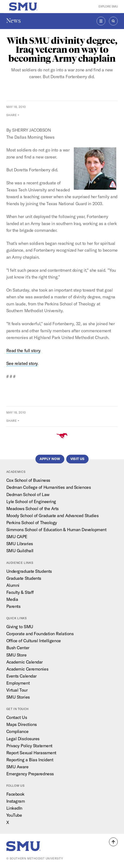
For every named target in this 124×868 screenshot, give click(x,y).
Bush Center (18, 648)
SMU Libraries (20, 544)
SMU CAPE (17, 537)
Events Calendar (21, 676)
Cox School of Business (28, 480)
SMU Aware (17, 767)
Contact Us (17, 717)
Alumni (13, 585)
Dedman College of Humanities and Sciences (49, 487)
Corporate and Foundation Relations (40, 634)
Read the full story (23, 351)
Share (12, 115)
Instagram (16, 801)
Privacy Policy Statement (29, 746)
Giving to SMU (20, 627)
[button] (113, 842)
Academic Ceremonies (27, 669)
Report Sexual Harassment (31, 753)
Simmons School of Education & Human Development (56, 530)
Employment (18, 683)
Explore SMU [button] (108, 6)
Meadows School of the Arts (33, 509)
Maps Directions (22, 724)
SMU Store (17, 655)
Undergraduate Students (29, 571)
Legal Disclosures (23, 739)
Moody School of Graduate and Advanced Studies (53, 516)
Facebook (15, 794)
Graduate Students (24, 578)
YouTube (14, 815)
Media (12, 599)
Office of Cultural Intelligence (34, 641)
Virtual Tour (17, 690)
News (14, 21)
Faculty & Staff (20, 592)
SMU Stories (18, 697)
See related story (22, 363)
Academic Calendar (25, 662)
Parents (13, 606)
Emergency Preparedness (30, 774)
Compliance (17, 731)
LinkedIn (14, 808)
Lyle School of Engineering (31, 502)
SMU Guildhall (20, 551)
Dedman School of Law (28, 494)
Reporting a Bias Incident (30, 760)
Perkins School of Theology (32, 523)
